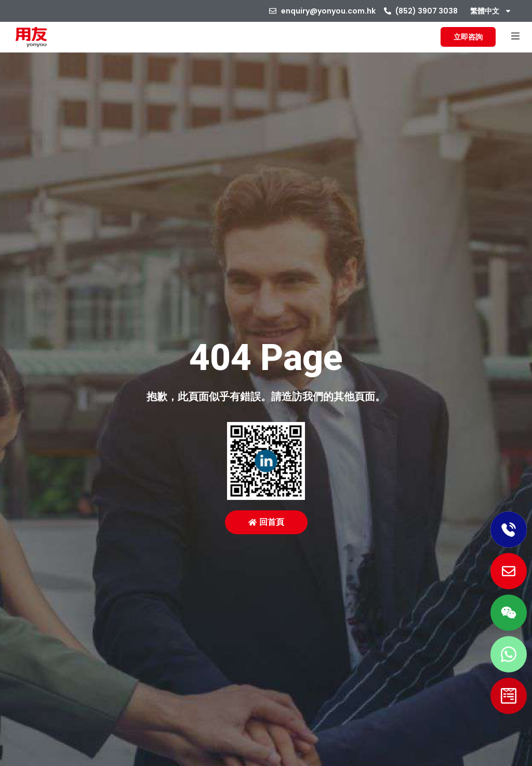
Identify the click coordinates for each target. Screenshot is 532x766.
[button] (515, 36)
